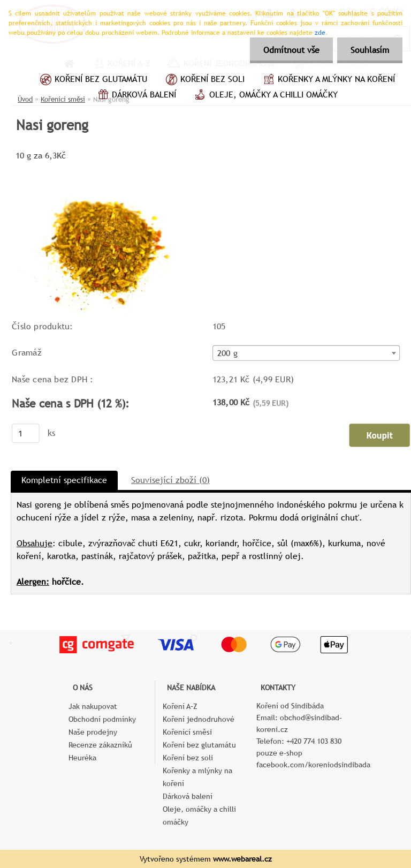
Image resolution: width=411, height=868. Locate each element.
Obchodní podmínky (102, 719)
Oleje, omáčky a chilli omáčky (265, 96)
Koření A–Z (180, 706)
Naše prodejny (93, 732)
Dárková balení (135, 96)
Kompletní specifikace (64, 480)
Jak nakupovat (93, 706)
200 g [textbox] (227, 353)
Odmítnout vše (291, 50)
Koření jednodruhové (199, 719)
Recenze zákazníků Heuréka (100, 751)
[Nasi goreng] (113, 167)
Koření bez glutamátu (92, 80)
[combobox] (306, 353)
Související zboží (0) (170, 480)
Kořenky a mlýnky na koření (328, 80)
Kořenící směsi (187, 732)
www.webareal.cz (242, 859)
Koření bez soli (204, 80)
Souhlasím (370, 50)
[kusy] (26, 433)
